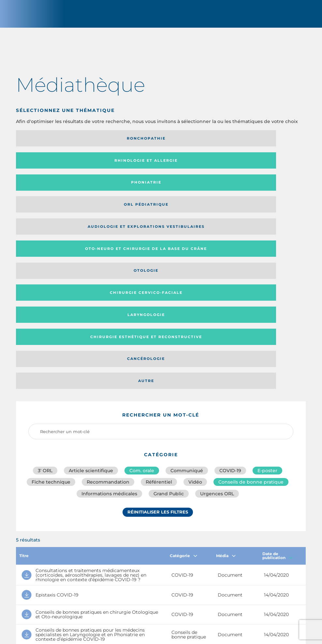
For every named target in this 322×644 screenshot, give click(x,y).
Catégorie (183, 390)
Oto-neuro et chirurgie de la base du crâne (249, 166)
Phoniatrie (252, 144)
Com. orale (142, 300)
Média (226, 390)
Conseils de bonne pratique (251, 314)
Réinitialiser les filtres (158, 349)
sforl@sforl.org (140, 597)
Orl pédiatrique (61, 166)
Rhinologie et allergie (156, 144)
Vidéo (195, 314)
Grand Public (169, 328)
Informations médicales (109, 328)
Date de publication (278, 390)
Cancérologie (156, 210)
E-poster (267, 300)
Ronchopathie (61, 144)
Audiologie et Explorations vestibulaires (155, 166)
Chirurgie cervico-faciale (157, 188)
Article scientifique (91, 300)
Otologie (61, 188)
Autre (252, 210)
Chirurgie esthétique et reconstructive (54, 210)
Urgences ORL (217, 328)
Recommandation (108, 314)
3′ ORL (45, 300)
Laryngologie (252, 188)
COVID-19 (230, 300)
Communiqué (187, 300)
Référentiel (159, 314)
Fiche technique (51, 314)
